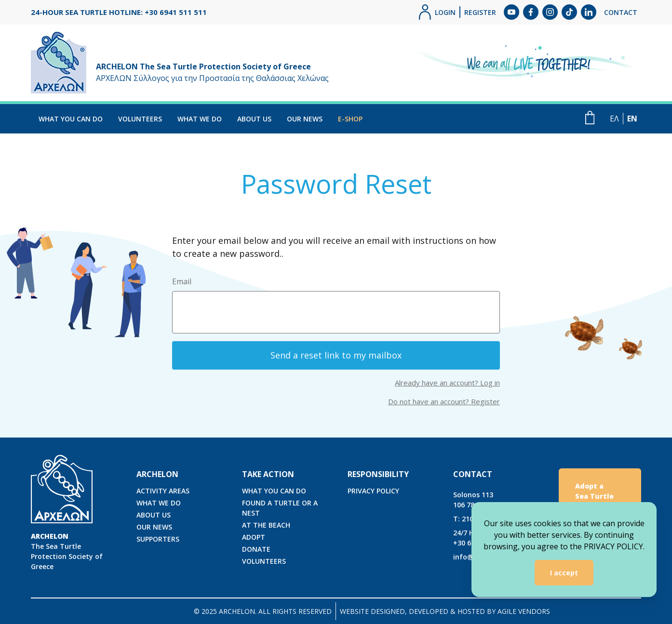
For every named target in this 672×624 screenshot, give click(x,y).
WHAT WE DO (200, 119)
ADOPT (254, 537)
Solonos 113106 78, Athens (477, 500)
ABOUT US (254, 119)
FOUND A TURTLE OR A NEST (280, 508)
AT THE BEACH (266, 525)
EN (632, 119)
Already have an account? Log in (447, 383)
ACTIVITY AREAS (163, 491)
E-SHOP (350, 119)
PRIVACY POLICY (373, 491)
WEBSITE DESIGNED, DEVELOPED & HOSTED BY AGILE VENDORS (445, 611)
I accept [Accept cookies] (564, 573)
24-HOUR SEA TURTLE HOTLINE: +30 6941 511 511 (119, 12)
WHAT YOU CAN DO (71, 119)
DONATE (256, 549)
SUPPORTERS (158, 539)
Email (182, 281)
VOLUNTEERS (140, 119)
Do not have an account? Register (444, 401)
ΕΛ (614, 119)
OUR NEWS (305, 119)
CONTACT (621, 12)
